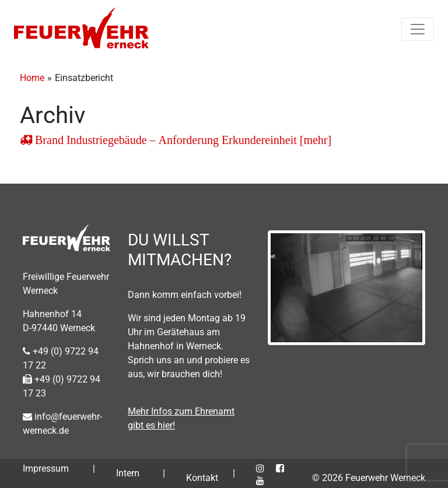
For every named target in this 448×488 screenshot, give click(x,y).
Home (32, 78)
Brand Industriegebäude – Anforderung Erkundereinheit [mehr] (182, 140)
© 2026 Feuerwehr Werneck (369, 478)
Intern (128, 473)
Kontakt (202, 478)
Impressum (46, 468)
